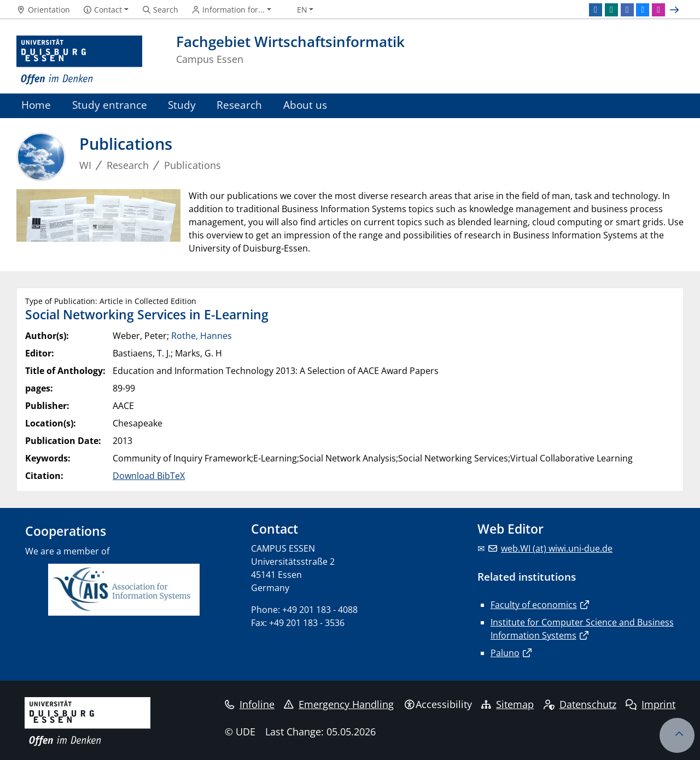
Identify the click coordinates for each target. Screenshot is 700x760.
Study (182, 105)
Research (239, 105)
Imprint (651, 704)
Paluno (505, 653)
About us (305, 105)
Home (36, 105)
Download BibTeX (149, 476)
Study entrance (110, 105)
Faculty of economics (534, 605)
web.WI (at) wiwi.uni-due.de (557, 548)
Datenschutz (580, 704)
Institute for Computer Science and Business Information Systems (582, 629)
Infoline (250, 704)
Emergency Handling (339, 704)
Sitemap (507, 704)
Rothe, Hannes (202, 336)
